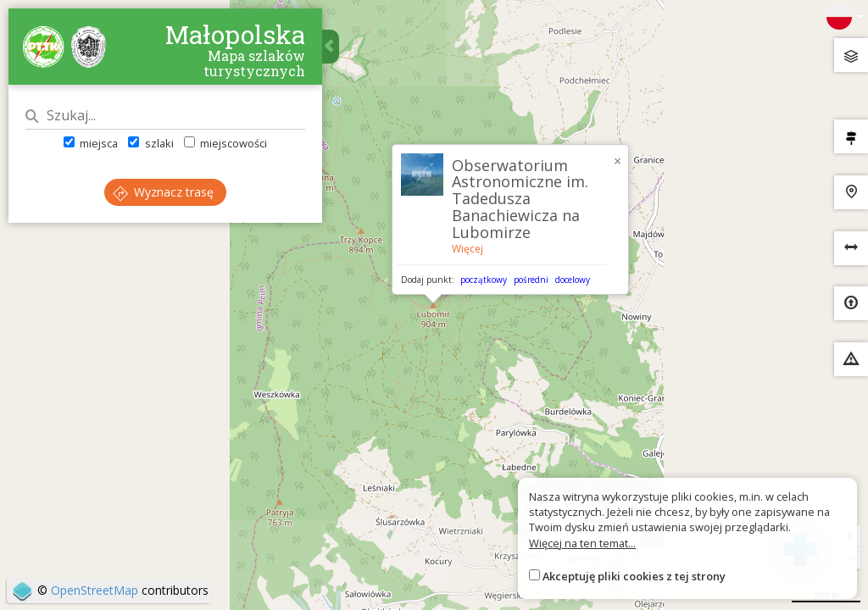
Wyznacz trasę (163, 192)
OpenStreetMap (95, 590)
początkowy (484, 280)
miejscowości (225, 143)
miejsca (91, 143)
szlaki (150, 143)
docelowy (573, 280)
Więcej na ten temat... (582, 543)
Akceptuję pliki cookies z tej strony (634, 576)
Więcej (467, 249)
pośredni (531, 280)
